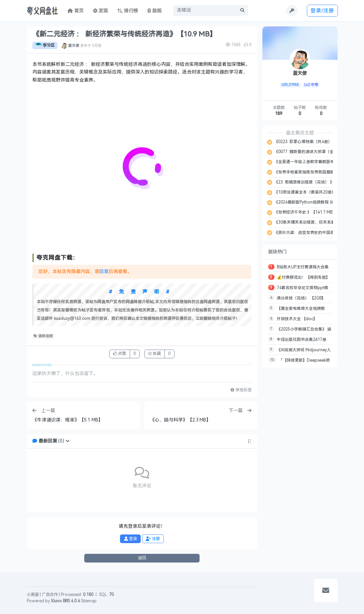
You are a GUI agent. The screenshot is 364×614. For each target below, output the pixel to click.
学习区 (45, 45)
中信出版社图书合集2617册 (301, 340)
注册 (153, 539)
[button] (68, 441)
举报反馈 (241, 390)
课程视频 (43, 336)
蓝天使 (74, 45)
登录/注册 (322, 11)
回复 (104, 272)
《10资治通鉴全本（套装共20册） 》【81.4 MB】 (318, 192)
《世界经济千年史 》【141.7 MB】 (305, 212)
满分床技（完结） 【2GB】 (301, 298)
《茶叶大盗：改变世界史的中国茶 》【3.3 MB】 (316, 233)
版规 (155, 11)
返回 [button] (142, 558)
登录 (131, 539)
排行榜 (128, 11)
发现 (101, 11)
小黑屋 (33, 595)
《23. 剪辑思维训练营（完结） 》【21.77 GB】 (316, 182)
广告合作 (50, 595)
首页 (76, 11)
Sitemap (89, 601)
